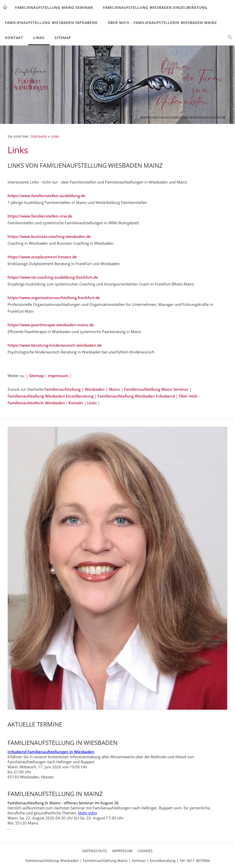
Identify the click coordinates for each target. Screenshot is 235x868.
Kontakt (14, 38)
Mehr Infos (88, 813)
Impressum (59, 376)
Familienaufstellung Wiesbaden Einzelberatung (155, 7)
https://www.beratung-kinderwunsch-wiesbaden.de (55, 345)
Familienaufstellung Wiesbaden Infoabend (51, 23)
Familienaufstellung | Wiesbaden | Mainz (82, 389)
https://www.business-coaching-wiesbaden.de (49, 236)
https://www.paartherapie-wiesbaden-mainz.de (51, 325)
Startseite (39, 136)
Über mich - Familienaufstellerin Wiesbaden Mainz (162, 23)
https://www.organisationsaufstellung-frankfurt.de (54, 298)
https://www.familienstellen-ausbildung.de (46, 196)
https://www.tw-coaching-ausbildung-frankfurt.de (53, 277)
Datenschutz (95, 851)
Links (39, 38)
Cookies (145, 851)
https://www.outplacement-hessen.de (42, 257)
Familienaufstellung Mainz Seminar (54, 7)
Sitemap (63, 38)
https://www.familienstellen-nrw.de (40, 216)
